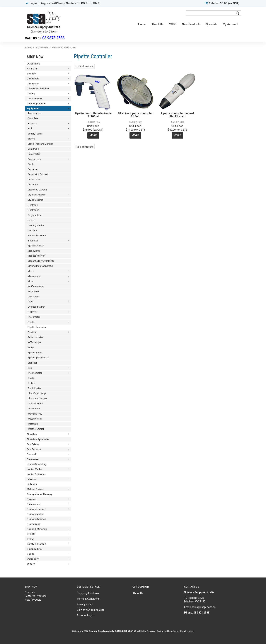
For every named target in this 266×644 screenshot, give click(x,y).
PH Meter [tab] (33, 312)
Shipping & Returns (88, 593)
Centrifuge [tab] (33, 149)
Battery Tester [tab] (35, 134)
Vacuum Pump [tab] (35, 404)
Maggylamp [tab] (34, 251)
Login (33, 3)
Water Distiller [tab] (35, 419)
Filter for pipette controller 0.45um (135, 115)
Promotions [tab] (34, 524)
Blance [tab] (31, 139)
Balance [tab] (32, 123)
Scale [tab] (31, 347)
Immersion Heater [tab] (37, 235)
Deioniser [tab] (33, 169)
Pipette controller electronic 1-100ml (93, 115)
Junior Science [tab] (36, 474)
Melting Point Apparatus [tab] (41, 266)
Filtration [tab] (32, 434)
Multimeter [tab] (33, 291)
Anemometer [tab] (35, 113)
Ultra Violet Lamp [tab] (37, 393)
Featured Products (36, 596)
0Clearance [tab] (33, 64)
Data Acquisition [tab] (36, 103)
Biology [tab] (31, 74)
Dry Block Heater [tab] (36, 195)
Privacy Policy (85, 604)
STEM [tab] (30, 539)
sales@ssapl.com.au (204, 607)
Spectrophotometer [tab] (38, 358)
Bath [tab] (30, 128)
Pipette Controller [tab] (37, 327)
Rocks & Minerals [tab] (37, 529)
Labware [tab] (32, 479)
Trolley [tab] (31, 383)
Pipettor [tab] (32, 332)
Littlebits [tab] (32, 484)
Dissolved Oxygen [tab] (37, 190)
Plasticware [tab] (34, 504)
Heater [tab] (31, 220)
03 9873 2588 (53, 38)
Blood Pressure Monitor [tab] (40, 144)
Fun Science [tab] (34, 449)
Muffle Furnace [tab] (36, 286)
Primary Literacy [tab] (36, 509)
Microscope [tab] (34, 276)
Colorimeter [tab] (34, 154)
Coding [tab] (31, 93)
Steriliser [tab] (32, 363)
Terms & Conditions (88, 599)
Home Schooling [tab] (37, 464)
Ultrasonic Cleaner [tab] (37, 398)
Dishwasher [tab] (34, 179)
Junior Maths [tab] (34, 469)
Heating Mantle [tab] (36, 225)
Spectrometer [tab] (35, 353)
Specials (212, 24)
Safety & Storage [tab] (36, 544)
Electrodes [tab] (33, 210)
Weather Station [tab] (36, 429)
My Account (231, 24)
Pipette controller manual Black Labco (177, 115)
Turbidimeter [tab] (34, 388)
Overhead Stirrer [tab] (36, 307)
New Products (191, 24)
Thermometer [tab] (35, 373)
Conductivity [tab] (34, 159)
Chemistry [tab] (33, 84)
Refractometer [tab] (35, 337)
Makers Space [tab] (35, 489)
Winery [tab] (31, 564)
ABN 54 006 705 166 (126, 631)
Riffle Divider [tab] (34, 342)
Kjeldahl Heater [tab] (36, 246)
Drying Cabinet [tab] (35, 200)
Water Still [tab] (33, 424)
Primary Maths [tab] (35, 514)
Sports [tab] (31, 554)
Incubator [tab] (33, 241)
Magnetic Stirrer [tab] (36, 256)
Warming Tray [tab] (35, 414)
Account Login (85, 615)
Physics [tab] (31, 499)
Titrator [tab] (31, 378)
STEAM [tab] (31, 534)
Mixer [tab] (31, 281)
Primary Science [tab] (36, 519)
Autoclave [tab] (33, 118)
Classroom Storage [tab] (38, 88)
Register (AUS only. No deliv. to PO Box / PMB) (70, 3)
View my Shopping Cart (90, 610)
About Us (157, 24)
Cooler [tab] (31, 164)
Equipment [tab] (33, 108)
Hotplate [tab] (32, 230)
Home (142, 24)
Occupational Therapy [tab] (40, 494)
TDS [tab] (30, 368)
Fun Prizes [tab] (33, 444)
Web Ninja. (189, 631)
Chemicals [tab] (33, 79)
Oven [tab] (30, 302)
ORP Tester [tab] (33, 297)
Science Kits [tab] (34, 549)
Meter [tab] (31, 271)
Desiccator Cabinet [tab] (38, 174)
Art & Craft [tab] (33, 69)
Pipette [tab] (31, 322)
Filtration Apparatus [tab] (38, 439)
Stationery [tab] (33, 559)
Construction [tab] (34, 98)
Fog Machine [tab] (35, 215)
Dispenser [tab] (33, 184)
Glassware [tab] (33, 459)
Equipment (42, 48)
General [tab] (31, 454)
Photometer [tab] (34, 317)
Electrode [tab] (33, 205)
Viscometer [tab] (34, 409)
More (93, 135)
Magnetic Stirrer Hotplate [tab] (41, 261)
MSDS (173, 24)
